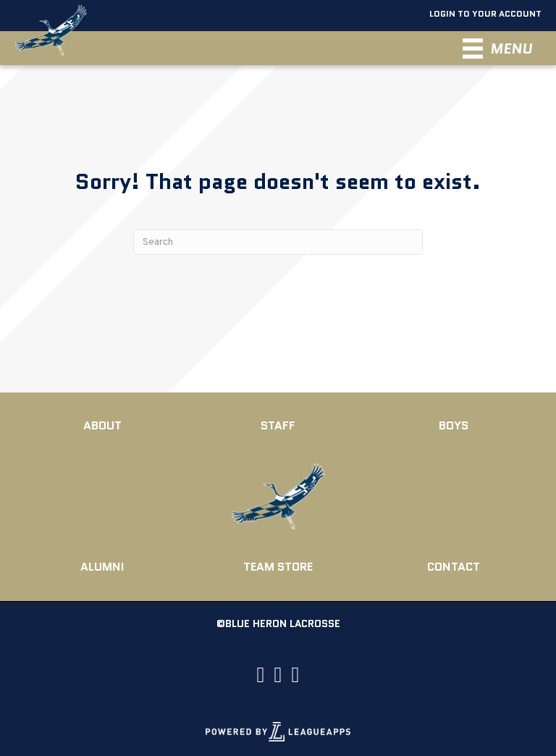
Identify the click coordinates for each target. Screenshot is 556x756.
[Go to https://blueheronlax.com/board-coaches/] (278, 426)
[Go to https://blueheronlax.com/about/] (102, 426)
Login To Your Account (483, 13)
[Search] (278, 242)
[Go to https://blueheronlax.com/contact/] (454, 567)
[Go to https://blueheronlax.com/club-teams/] (454, 426)
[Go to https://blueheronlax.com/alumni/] (102, 567)
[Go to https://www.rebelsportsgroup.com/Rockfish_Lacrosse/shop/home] (278, 567)
